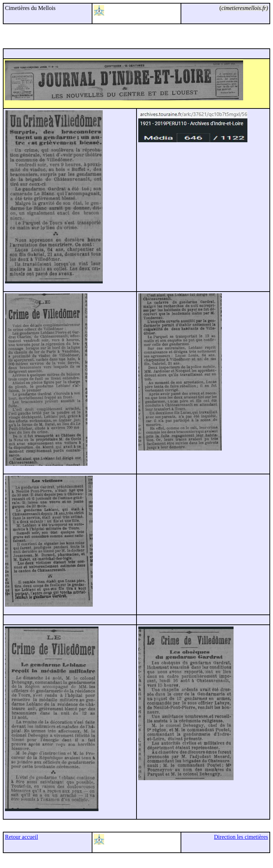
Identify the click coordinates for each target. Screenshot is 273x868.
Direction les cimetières (241, 837)
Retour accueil (22, 837)
